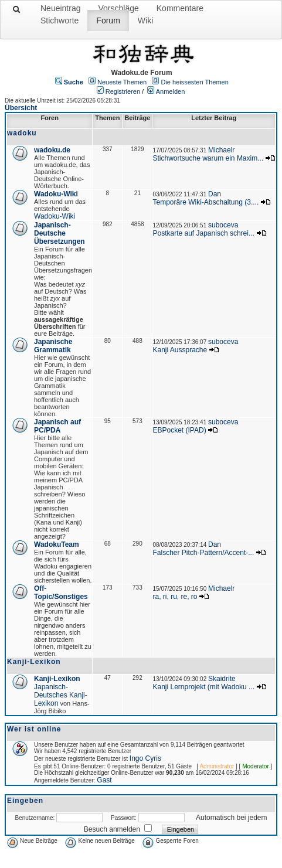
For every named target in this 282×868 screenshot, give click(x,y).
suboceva (223, 225)
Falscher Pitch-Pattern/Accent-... (203, 553)
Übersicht (21, 108)
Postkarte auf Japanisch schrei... (203, 233)
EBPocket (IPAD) (179, 430)
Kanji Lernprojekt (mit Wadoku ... (203, 687)
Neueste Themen (122, 82)
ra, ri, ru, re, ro (175, 597)
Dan (215, 194)
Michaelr (221, 150)
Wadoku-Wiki (56, 194)
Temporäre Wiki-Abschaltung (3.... (205, 202)
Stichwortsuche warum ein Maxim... (208, 158)
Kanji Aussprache (180, 350)
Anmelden (171, 91)
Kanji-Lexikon (57, 679)
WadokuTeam (57, 544)
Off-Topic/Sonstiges (61, 593)
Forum (108, 21)
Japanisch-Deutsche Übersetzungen (60, 233)
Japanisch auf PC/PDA (57, 426)
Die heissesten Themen (194, 82)
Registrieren (123, 91)
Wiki (145, 21)
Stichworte (60, 21)
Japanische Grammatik (53, 346)
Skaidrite (222, 679)
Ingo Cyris (145, 758)
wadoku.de (52, 150)
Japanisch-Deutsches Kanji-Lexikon (61, 695)
